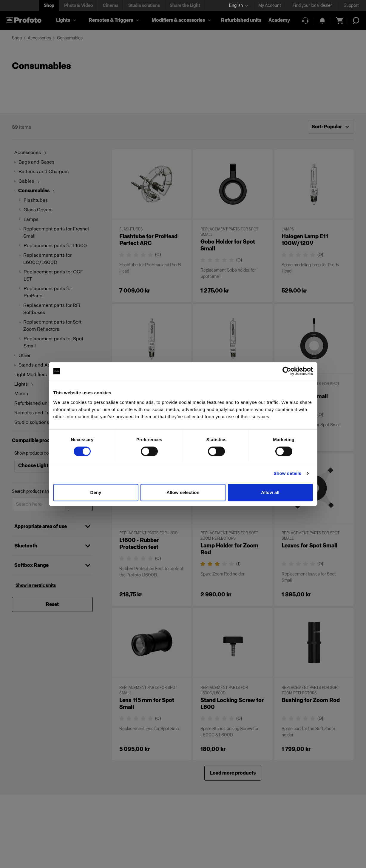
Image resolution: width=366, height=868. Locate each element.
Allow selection (183, 492)
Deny (96, 492)
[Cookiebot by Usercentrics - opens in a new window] (287, 371)
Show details (287, 473)
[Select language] (239, 6)
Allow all (270, 492)
